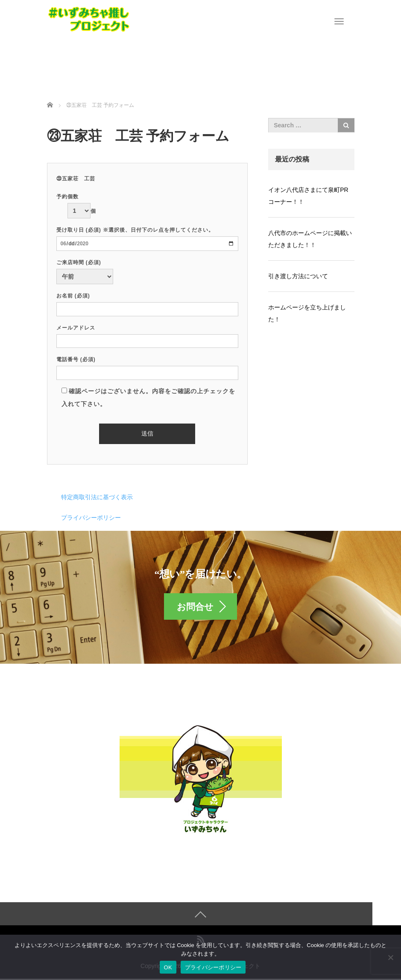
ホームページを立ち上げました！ (307, 313)
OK (168, 967)
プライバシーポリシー (91, 518)
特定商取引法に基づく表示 (97, 497)
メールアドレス (147, 334)
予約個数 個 (76, 204)
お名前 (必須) (147, 302)
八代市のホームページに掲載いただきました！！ (310, 239)
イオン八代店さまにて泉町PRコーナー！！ (308, 196)
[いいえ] (390, 957)
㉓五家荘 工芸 (76, 179)
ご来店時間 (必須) (85, 270)
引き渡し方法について (298, 276)
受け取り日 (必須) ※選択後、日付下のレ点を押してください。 (147, 237)
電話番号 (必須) (147, 366)
